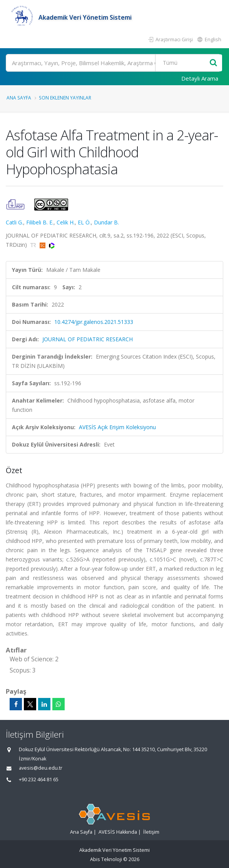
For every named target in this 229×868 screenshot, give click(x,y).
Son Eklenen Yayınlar (65, 98)
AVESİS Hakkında (118, 832)
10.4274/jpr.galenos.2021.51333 (94, 322)
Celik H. (66, 222)
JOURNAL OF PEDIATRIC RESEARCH (88, 339)
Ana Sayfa (19, 98)
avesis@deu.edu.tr (41, 768)
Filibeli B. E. (40, 222)
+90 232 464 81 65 (39, 780)
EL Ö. (84, 222)
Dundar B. (106, 222)
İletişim (151, 832)
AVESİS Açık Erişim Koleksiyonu (117, 427)
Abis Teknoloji (106, 859)
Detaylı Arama (200, 78)
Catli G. (14, 222)
